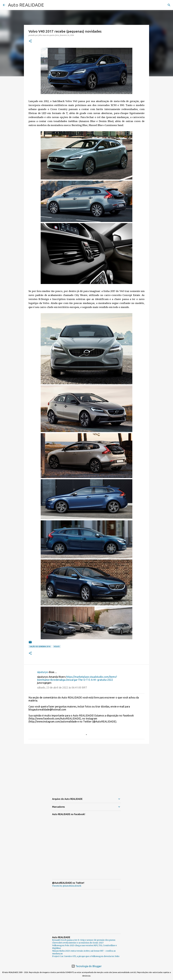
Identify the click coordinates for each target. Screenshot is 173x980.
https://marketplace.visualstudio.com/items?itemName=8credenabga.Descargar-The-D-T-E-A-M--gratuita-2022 (77, 678)
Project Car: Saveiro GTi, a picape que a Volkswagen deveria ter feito (86, 956)
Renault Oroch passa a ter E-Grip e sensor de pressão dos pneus (84, 940)
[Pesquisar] (169, 5)
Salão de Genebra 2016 (40, 646)
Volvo (57, 646)
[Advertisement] (86, 768)
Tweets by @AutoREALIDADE (67, 886)
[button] (30, 41)
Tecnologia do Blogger (87, 966)
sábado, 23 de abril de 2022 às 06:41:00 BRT (62, 687)
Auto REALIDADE (26, 5)
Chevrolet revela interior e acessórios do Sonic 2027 (78, 943)
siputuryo (43, 672)
